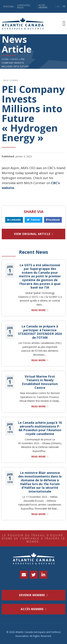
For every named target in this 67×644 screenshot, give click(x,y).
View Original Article (32, 234)
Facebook (53, 220)
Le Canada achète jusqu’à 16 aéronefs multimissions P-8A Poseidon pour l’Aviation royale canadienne (40, 428)
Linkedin (14, 220)
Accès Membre (43, 6)
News (15, 59)
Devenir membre (32, 595)
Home (5, 59)
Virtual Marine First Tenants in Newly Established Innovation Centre (40, 382)
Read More (39, 310)
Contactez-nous (24, 6)
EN (58, 6)
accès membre (32, 609)
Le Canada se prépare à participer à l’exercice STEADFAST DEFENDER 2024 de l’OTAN (40, 332)
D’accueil (9, 6)
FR (64, 6)
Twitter (33, 220)
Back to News (11, 80)
